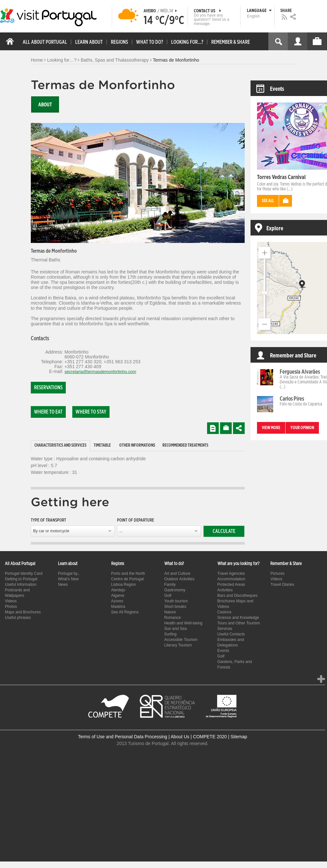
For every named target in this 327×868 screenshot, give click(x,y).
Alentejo (118, 590)
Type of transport (48, 520)
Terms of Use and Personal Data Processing (122, 737)
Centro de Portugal (128, 579)
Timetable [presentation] (102, 446)
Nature (170, 612)
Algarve (118, 596)
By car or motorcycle (51, 531)
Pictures (277, 573)
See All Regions (125, 612)
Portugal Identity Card (24, 573)
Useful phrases (18, 618)
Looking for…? (62, 60)
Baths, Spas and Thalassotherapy (115, 60)
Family (170, 585)
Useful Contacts (231, 634)
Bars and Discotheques (238, 596)
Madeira (118, 607)
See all (268, 201)
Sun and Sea (175, 629)
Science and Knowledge (238, 618)
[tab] (60, 446)
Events (223, 651)
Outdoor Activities (179, 579)
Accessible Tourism (181, 640)
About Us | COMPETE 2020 (199, 737)
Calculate (224, 531)
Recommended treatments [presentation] (185, 446)
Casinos (224, 612)
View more (271, 428)
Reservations (48, 388)
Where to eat (48, 412)
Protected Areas (231, 585)
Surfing (170, 634)
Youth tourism (176, 601)
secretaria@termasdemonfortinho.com (100, 372)
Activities (225, 590)
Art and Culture (177, 573)
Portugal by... (69, 573)
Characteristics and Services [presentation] (60, 446)
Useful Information (21, 585)
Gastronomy (175, 590)
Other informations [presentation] (137, 446)
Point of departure (135, 520)
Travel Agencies (231, 573)
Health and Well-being (183, 623)
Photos (11, 607)
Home (37, 60)
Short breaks (175, 607)
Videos (11, 601)
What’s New (68, 579)
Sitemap (239, 737)
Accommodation (231, 579)
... (121, 531)
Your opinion (302, 428)
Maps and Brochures (23, 612)
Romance (173, 618)
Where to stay (91, 412)
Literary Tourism (178, 645)
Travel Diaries (282, 585)
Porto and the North (128, 573)
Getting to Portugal (21, 579)
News (63, 585)
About (45, 105)
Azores (117, 601)
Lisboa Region (124, 585)
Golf (168, 596)
